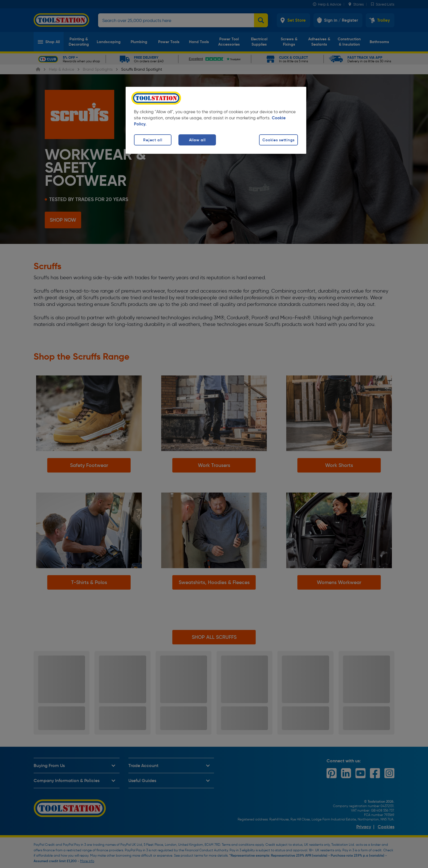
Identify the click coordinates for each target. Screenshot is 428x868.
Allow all (197, 140)
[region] (216, 120)
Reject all (153, 140)
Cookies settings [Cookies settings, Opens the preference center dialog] (278, 140)
